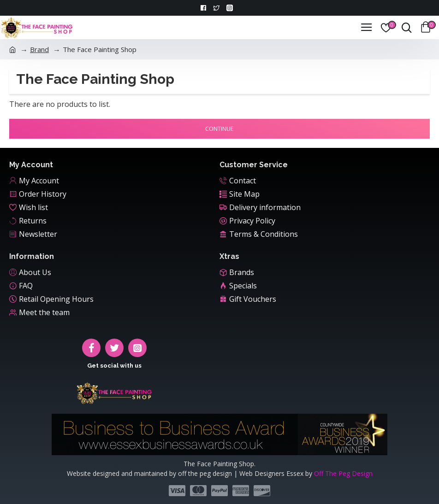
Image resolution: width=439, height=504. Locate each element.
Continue (219, 129)
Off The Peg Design (343, 473)
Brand (39, 49)
